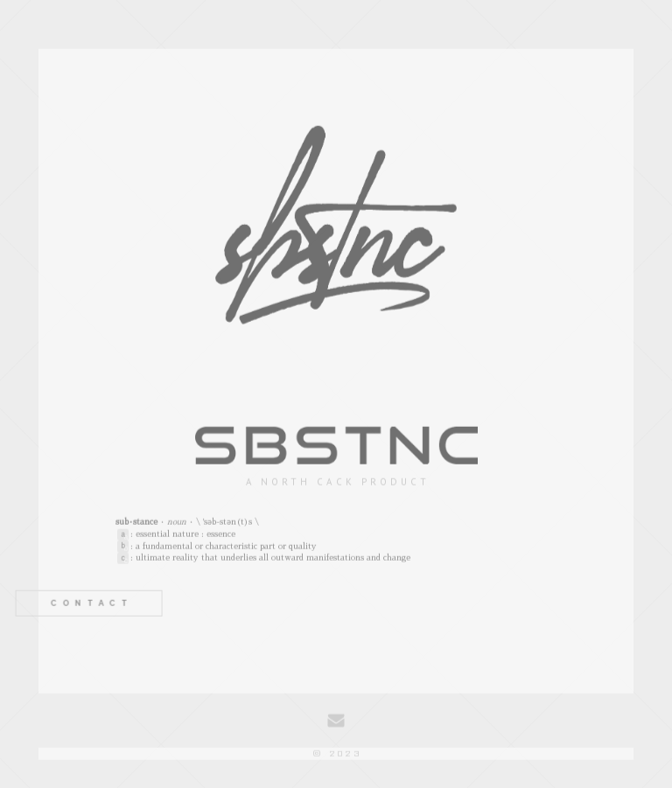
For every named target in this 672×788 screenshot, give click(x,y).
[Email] (336, 722)
